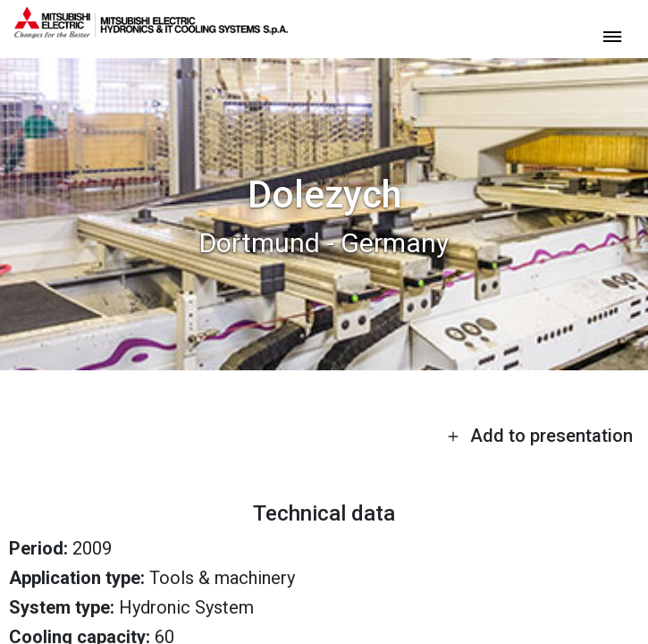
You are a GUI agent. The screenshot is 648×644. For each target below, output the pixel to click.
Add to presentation (540, 436)
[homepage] (151, 31)
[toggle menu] (612, 35)
